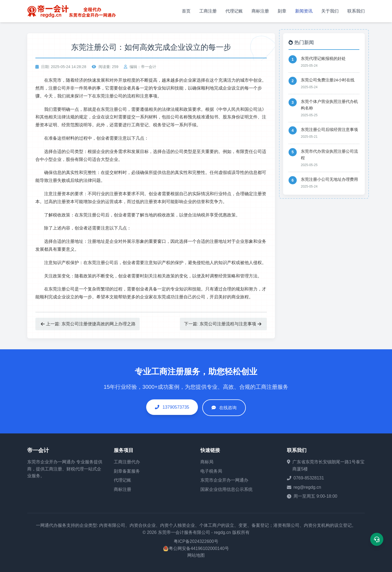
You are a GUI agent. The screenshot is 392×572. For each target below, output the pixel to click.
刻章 (282, 11)
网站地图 (196, 555)
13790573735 (172, 407)
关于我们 (330, 11)
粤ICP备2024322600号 (196, 541)
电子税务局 (211, 471)
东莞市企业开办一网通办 (51, 462)
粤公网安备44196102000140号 (199, 548)
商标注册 (260, 11)
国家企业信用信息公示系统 (226, 489)
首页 (186, 11)
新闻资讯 (304, 11)
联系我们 (356, 11)
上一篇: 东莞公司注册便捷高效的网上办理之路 (88, 324)
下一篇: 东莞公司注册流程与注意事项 (223, 324)
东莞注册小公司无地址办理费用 (329, 179)
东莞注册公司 (109, 96)
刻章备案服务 (127, 471)
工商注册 (208, 11)
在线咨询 (228, 408)
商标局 (207, 462)
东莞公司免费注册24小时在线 (328, 80)
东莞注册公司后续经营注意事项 (329, 129)
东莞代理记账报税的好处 (323, 58)
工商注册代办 (127, 462)
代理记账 (234, 11)
